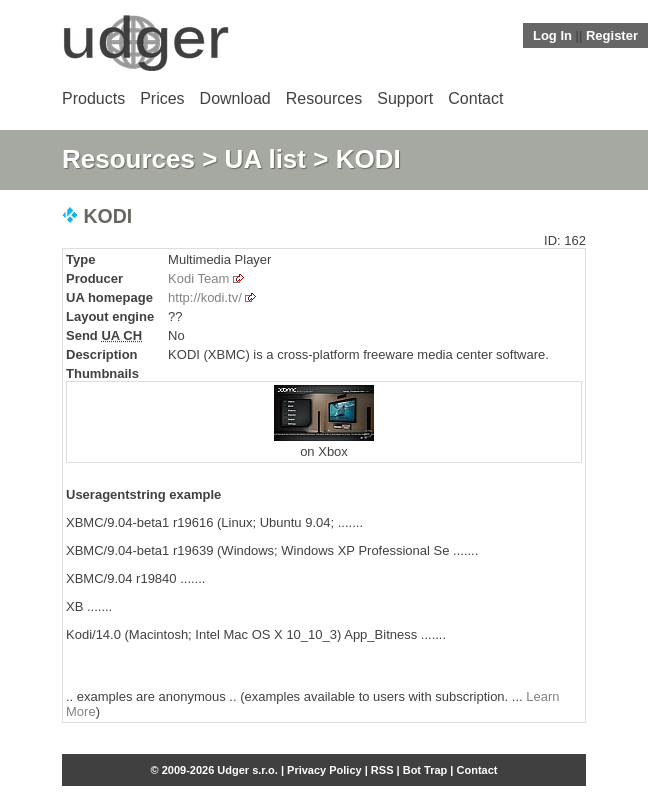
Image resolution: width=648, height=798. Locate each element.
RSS (382, 770)
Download (235, 98)
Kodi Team (198, 278)
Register (612, 35)
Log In (552, 35)
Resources (324, 98)
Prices (162, 98)
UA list (265, 159)
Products (93, 98)
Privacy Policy (324, 770)
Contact (475, 98)
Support (405, 98)
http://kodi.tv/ (205, 297)
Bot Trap (425, 770)
